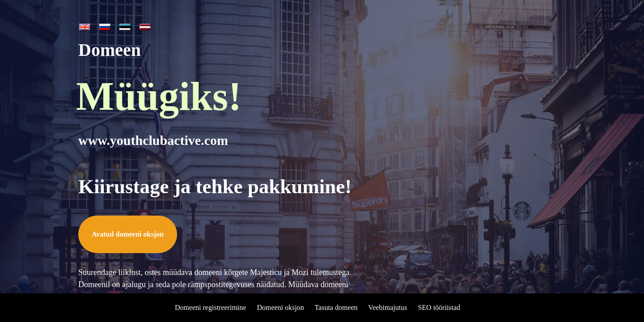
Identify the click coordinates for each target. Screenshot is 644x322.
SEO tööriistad (439, 307)
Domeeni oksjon (280, 307)
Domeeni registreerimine (211, 307)
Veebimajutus (388, 307)
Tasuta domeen (336, 307)
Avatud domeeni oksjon (128, 234)
